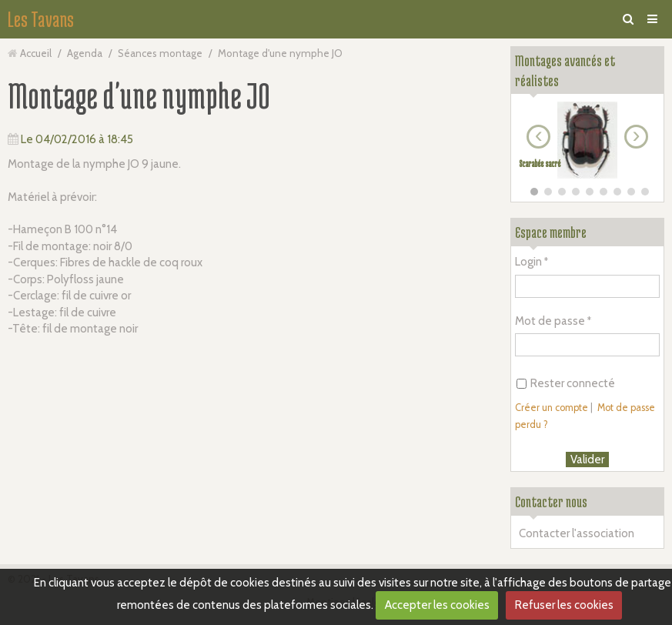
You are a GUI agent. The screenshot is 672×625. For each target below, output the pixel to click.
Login (528, 262)
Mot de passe (550, 321)
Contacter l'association (577, 533)
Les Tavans (41, 19)
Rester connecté (566, 383)
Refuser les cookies (564, 605)
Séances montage (160, 53)
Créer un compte (552, 408)
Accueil (36, 53)
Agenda (85, 53)
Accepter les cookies (437, 605)
